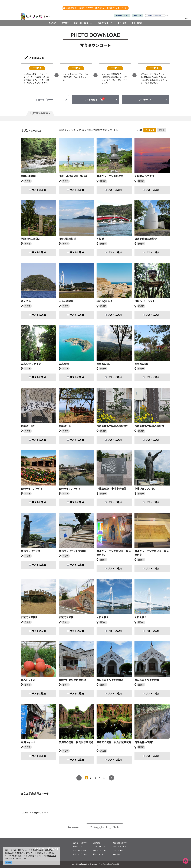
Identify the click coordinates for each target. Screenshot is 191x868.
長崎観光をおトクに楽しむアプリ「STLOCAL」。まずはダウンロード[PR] (95, 8)
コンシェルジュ (99, 847)
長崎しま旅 (138, 15)
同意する (9, 862)
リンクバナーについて (122, 847)
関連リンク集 (98, 855)
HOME (25, 813)
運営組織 (97, 843)
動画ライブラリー (80, 855)
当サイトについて (80, 843)
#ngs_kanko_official (105, 828)
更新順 (162, 131)
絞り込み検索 (40, 113)
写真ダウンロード (105, 23)
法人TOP (52, 23)
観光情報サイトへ (122, 15)
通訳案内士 (117, 855)
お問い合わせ (118, 851)
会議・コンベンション (83, 23)
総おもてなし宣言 (100, 851)
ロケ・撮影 (122, 23)
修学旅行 (65, 23)
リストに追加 (39, 190)
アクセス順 (150, 131)
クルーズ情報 (137, 23)
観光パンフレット (80, 847)
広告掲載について (120, 843)
